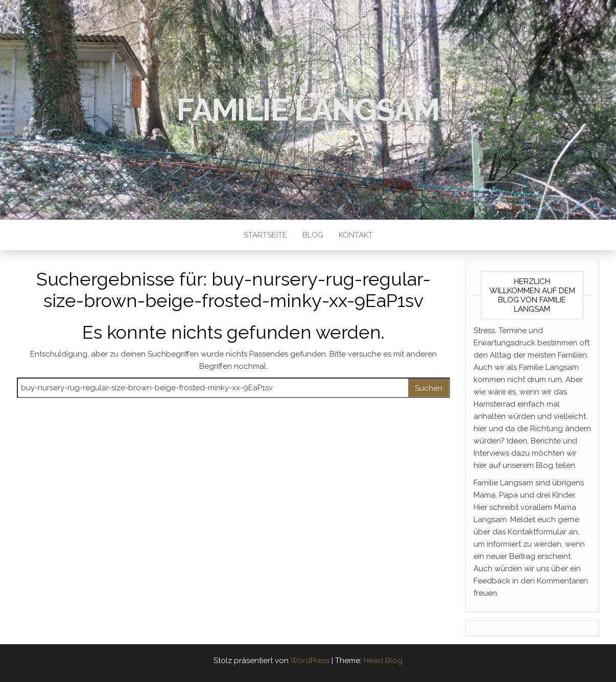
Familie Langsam (308, 110)
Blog (313, 235)
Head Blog (383, 661)
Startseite (265, 235)
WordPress (310, 661)
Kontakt (356, 235)
